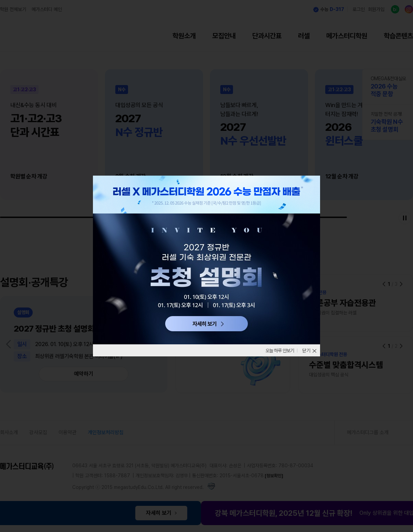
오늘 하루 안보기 (277, 351)
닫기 (306, 351)
